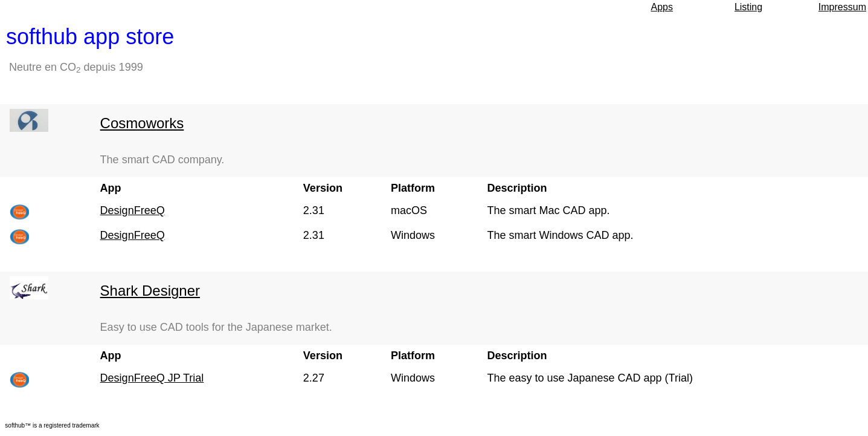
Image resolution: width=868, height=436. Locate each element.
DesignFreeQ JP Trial (152, 378)
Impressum (842, 7)
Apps (662, 7)
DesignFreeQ (133, 210)
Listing (748, 7)
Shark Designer (150, 291)
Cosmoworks (142, 123)
